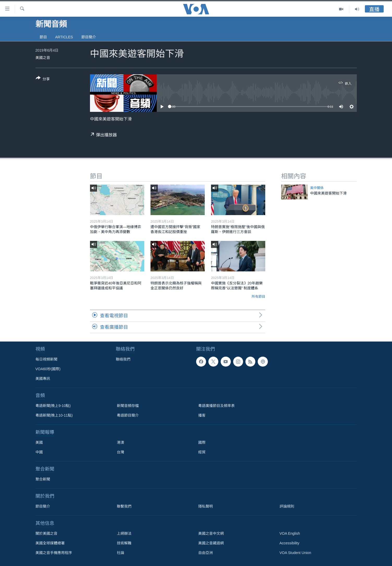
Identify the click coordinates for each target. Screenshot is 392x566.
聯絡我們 (123, 359)
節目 (43, 37)
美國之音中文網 (211, 533)
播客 (202, 415)
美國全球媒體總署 (50, 543)
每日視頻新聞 (46, 359)
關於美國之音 (46, 533)
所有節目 (258, 297)
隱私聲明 (206, 506)
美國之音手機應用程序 (54, 553)
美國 (39, 442)
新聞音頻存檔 (128, 406)
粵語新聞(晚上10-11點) (54, 415)
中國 (39, 452)
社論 (120, 553)
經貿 (202, 452)
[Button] (43, 80)
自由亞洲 (206, 553)
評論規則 (287, 506)
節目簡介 (89, 37)
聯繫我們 (124, 506)
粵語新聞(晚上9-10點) (53, 406)
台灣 (120, 452)
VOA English (290, 533)
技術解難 (124, 543)
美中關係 (317, 188)
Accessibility (290, 543)
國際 (202, 442)
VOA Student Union (295, 553)
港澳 (120, 442)
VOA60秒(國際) (48, 369)
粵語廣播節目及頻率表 (216, 406)
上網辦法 (124, 533)
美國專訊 (43, 379)
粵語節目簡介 (128, 415)
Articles (64, 37)
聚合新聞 (43, 479)
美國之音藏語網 (211, 543)
